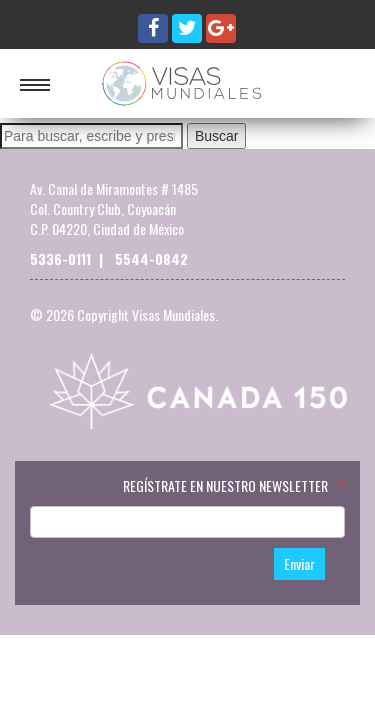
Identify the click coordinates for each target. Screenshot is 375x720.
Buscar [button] (217, 136)
